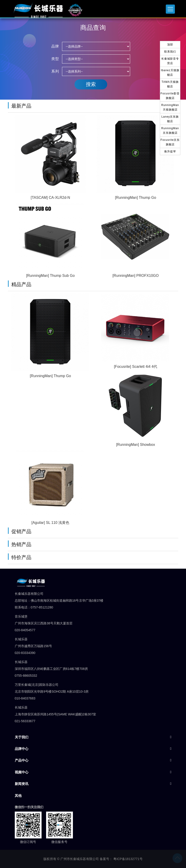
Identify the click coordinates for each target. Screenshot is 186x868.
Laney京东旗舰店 (170, 119)
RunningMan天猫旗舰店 (170, 107)
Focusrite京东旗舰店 (170, 142)
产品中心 (22, 760)
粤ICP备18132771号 (128, 859)
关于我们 (22, 737)
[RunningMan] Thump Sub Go (50, 276)
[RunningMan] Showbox (135, 445)
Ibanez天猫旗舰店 (170, 73)
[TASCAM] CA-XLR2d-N (50, 198)
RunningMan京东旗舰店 (170, 131)
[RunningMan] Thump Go (136, 198)
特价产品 (21, 557)
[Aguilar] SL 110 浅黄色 (50, 523)
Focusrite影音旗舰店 (170, 96)
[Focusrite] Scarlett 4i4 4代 (136, 367)
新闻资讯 (22, 784)
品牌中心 (22, 749)
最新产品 (21, 106)
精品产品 (21, 284)
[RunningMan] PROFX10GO (135, 276)
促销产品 (21, 531)
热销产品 (21, 544)
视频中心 (22, 772)
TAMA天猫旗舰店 (170, 84)
